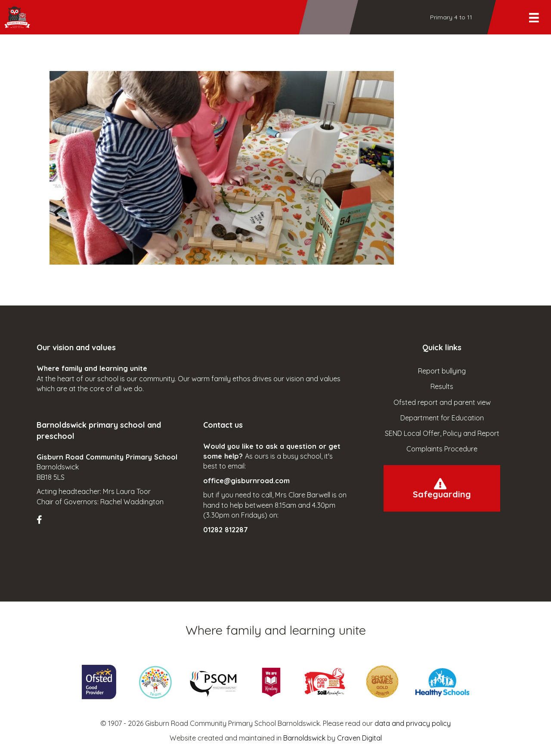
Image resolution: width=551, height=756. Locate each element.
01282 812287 (226, 530)
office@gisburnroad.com (246, 481)
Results (442, 386)
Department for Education (442, 418)
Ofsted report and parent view (442, 402)
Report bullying (442, 371)
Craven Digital (359, 738)
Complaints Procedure (442, 449)
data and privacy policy (413, 723)
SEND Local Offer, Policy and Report (442, 433)
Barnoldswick (304, 738)
